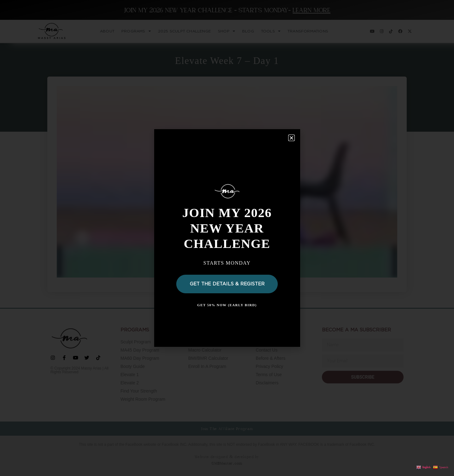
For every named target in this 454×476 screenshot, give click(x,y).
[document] (227, 238)
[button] (291, 138)
